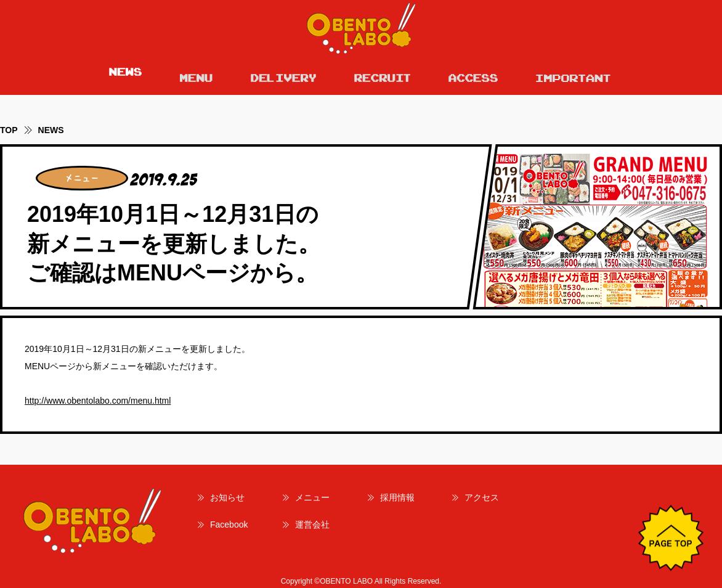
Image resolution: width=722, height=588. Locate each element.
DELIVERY (283, 75)
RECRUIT (382, 75)
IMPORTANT (574, 75)
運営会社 (312, 525)
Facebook (229, 525)
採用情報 (397, 497)
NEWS (125, 75)
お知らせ (227, 497)
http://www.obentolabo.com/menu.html (98, 401)
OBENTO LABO (361, 28)
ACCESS (473, 75)
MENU (196, 75)
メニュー (312, 497)
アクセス (482, 497)
